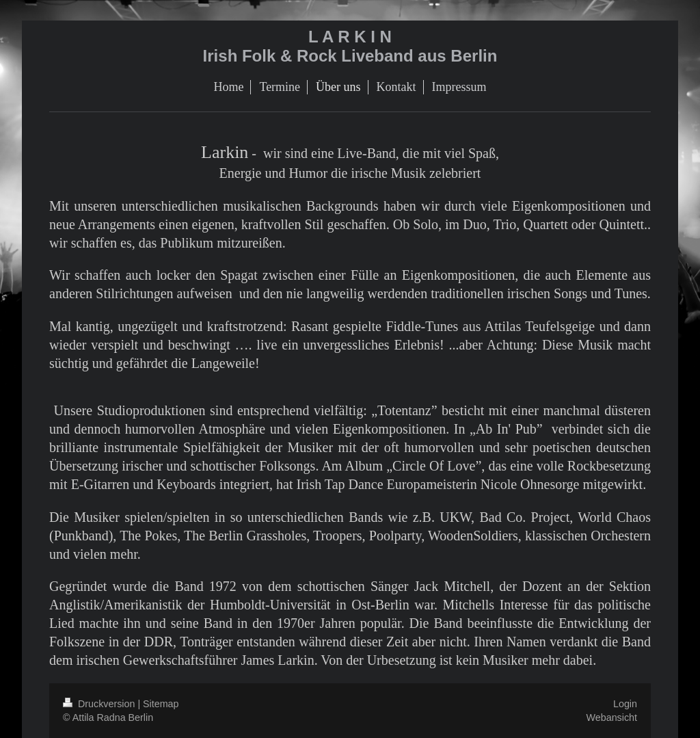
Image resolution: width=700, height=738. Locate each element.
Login (625, 704)
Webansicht (612, 717)
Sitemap (161, 704)
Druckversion (100, 704)
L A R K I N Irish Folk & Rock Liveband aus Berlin (350, 46)
